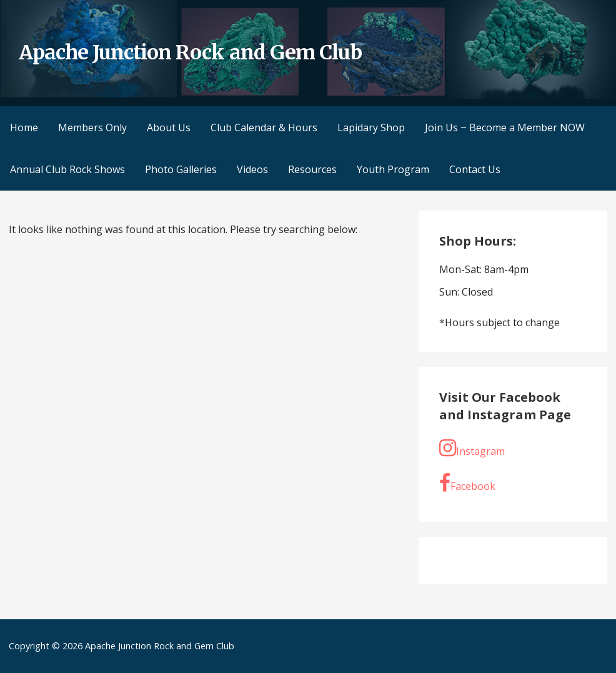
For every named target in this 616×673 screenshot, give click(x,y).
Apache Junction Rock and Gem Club (190, 52)
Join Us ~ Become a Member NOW (505, 127)
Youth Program (393, 169)
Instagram (472, 448)
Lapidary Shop (371, 127)
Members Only (92, 127)
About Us (169, 127)
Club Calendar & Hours (264, 127)
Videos (252, 169)
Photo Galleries (181, 169)
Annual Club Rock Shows (67, 169)
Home (24, 127)
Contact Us (475, 169)
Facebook (467, 483)
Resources (312, 169)
